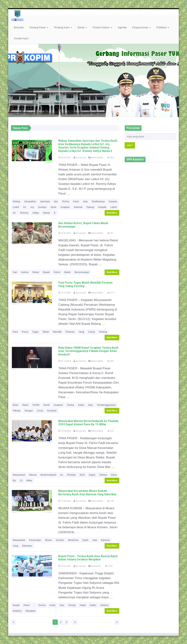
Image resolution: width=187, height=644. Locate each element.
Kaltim (93, 605)
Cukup (91, 332)
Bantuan (106, 540)
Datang (90, 207)
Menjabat (30, 611)
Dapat (92, 475)
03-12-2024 (64, 361)
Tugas (35, 332)
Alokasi (103, 475)
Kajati (83, 605)
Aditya (36, 213)
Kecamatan (35, 540)
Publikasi (163, 27)
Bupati (46, 272)
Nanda (46, 213)
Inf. (25, 207)
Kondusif (52, 411)
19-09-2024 (64, 431)
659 (110, 431)
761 (110, 233)
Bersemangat (82, 272)
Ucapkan (65, 207)
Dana (114, 475)
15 (21, 480)
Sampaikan (30, 201)
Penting (103, 332)
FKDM (36, 405)
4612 (111, 158)
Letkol (16, 207)
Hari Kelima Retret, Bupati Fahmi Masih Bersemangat (83, 225)
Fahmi (57, 272)
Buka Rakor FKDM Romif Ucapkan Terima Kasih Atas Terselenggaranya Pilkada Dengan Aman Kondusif (88, 351)
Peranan (70, 332)
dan (56, 201)
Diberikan (27, 546)
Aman (40, 411)
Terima (65, 201)
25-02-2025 (64, 233)
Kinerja (72, 605)
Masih (67, 272)
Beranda (19, 27)
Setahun (17, 611)
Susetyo (42, 207)
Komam (60, 540)
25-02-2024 (64, 566)
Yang (81, 332)
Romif (46, 405)
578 (110, 501)
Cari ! (130, 145)
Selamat (78, 207)
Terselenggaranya (106, 405)
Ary (32, 207)
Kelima (25, 272)
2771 (111, 293)
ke (62, 475)
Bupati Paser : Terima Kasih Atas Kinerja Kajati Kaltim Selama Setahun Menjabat (88, 558)
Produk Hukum (102, 27)
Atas (85, 201)
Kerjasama (95, 566)
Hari (15, 272)
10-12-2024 (64, 293)
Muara (48, 540)
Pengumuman (141, 27)
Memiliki (57, 332)
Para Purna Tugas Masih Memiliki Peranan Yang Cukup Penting (85, 284)
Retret (36, 272)
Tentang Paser (39, 27)
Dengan (29, 411)
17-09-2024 (64, 501)
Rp (14, 480)
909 (110, 361)
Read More (112, 213)
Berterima (73, 540)
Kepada (113, 201)
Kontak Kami (21, 38)
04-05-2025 (64, 158)
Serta (53, 207)
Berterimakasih (48, 475)
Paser (27, 605)
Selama (104, 605)
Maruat (33, 475)
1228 (109, 566)
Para (15, 332)
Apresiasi (45, 201)
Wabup (17, 201)
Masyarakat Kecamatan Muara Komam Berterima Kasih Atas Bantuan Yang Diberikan (87, 493)
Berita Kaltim (96, 158)
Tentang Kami (63, 27)
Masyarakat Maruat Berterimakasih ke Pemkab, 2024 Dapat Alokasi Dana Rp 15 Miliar (89, 423)
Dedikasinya (98, 201)
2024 (82, 475)
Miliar (29, 480)
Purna (25, 332)
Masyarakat (19, 475)
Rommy (24, 213)
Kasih (76, 201)
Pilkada (17, 411)
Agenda (122, 27)
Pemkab (71, 475)
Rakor (25, 405)
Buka (16, 405)
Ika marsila (80, 158)
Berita (82, 27)
